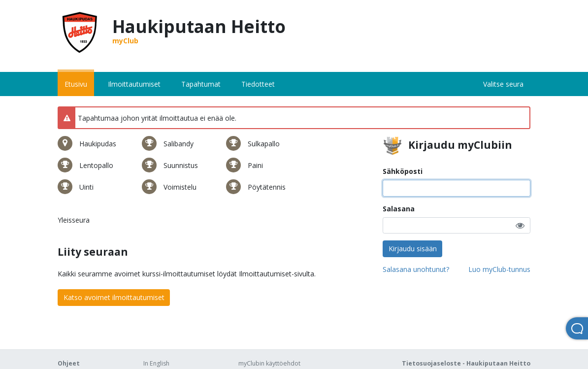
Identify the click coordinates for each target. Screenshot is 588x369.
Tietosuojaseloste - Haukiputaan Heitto (466, 363)
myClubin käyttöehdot (269, 363)
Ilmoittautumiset (134, 84)
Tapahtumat (201, 84)
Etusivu (76, 84)
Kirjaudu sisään (413, 249)
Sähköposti (403, 171)
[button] (520, 225)
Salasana (399, 209)
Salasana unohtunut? (416, 269)
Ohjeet (69, 363)
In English (156, 363)
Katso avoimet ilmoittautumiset (114, 297)
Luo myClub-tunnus (499, 269)
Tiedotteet (258, 84)
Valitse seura (503, 84)
